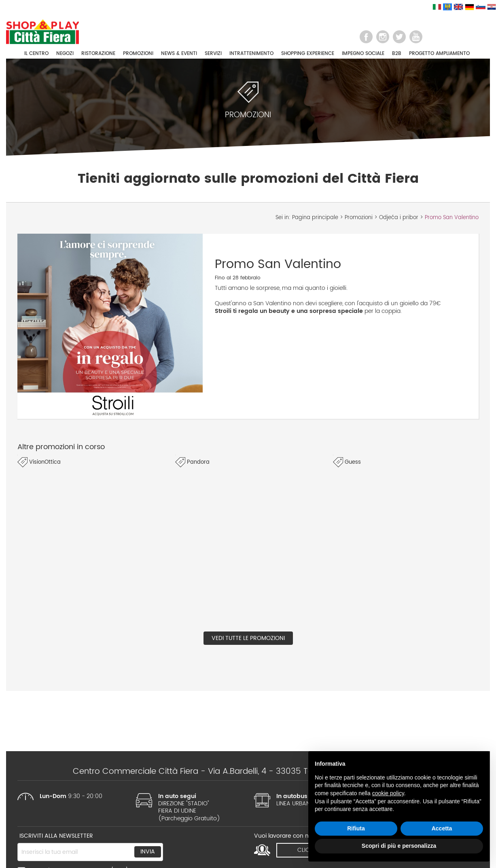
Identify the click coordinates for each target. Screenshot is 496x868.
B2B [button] (397, 54)
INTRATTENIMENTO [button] (251, 54)
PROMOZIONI (138, 54)
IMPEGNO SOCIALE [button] (363, 54)
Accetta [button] (442, 828)
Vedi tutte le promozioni (248, 638)
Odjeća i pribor (399, 218)
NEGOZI (65, 54)
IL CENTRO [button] (36, 54)
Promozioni (359, 218)
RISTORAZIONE (98, 54)
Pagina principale (315, 218)
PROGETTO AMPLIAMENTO (439, 54)
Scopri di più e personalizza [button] (399, 846)
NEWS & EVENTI (179, 54)
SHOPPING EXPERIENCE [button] (308, 54)
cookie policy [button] (388, 793)
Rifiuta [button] (356, 828)
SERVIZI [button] (213, 54)
